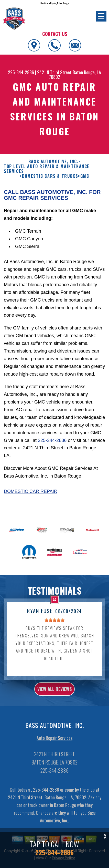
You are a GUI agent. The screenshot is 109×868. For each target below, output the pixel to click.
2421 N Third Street (54, 72)
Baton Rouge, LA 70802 (75, 75)
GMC (85, 184)
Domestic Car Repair (31, 499)
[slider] (54, 628)
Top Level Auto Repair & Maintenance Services (47, 176)
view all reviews (54, 696)
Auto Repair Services (54, 746)
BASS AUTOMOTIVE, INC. (53, 169)
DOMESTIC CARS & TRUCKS (50, 184)
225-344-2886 (21, 72)
